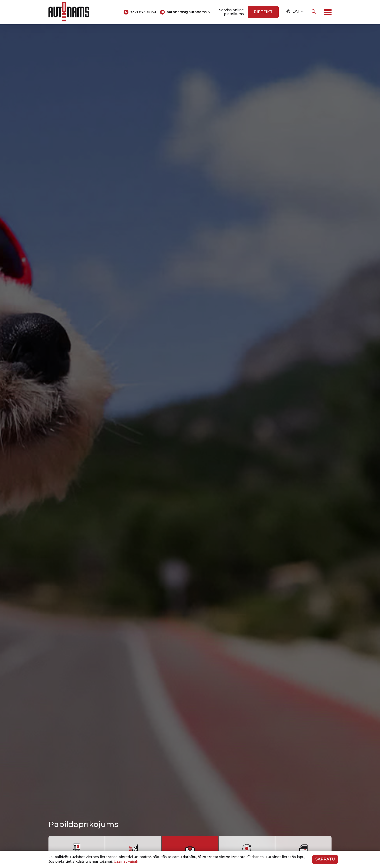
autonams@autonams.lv (189, 12)
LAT (293, 11)
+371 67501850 (143, 12)
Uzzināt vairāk (126, 861)
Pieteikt (263, 12)
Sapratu (325, 859)
